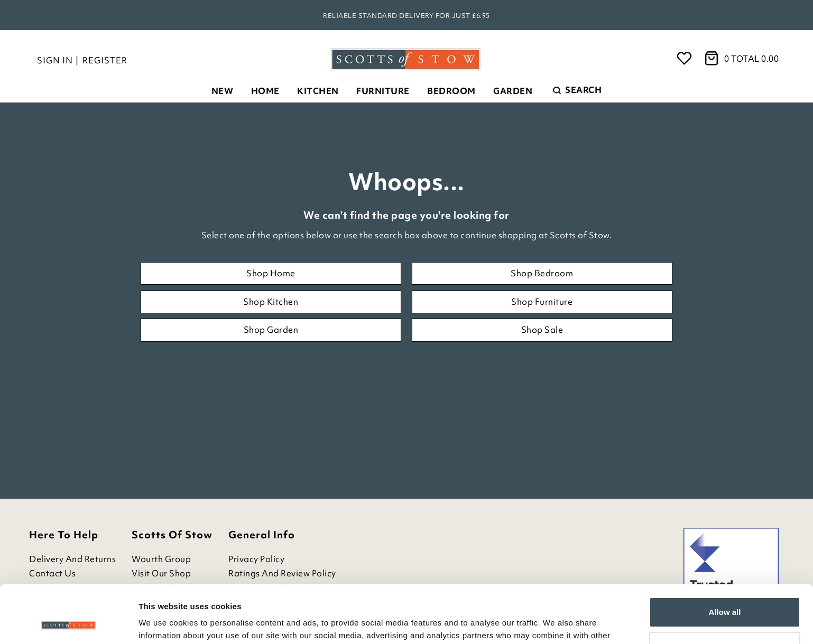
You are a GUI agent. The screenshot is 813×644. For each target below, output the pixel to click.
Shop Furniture (542, 302)
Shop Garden (271, 330)
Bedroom (451, 91)
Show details (163, 623)
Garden (513, 91)
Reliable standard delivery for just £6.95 (406, 16)
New (223, 91)
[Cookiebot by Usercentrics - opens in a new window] (68, 623)
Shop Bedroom (542, 273)
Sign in (55, 60)
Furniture (383, 91)
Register (105, 60)
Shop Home (271, 273)
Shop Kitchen (271, 302)
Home (265, 91)
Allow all (725, 558)
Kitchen (318, 91)
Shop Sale (542, 330)
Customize (725, 592)
